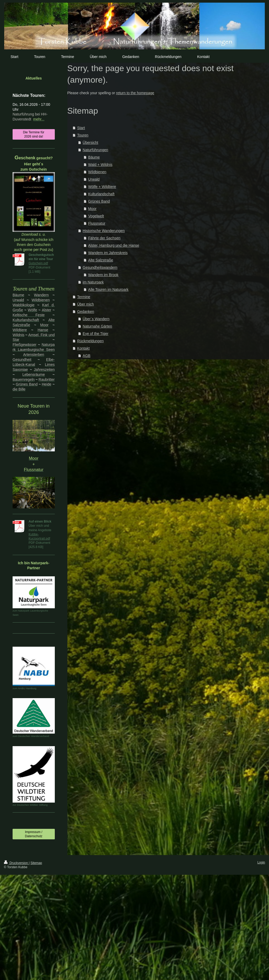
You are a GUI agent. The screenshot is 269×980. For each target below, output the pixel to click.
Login (261, 862)
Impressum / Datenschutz (34, 834)
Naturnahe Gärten (97, 326)
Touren (83, 135)
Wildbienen (97, 172)
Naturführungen (95, 150)
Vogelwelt (96, 216)
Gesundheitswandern (100, 267)
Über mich (85, 304)
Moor (92, 209)
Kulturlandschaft (101, 194)
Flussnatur (97, 223)
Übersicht (90, 143)
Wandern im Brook (103, 275)
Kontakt (83, 348)
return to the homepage (135, 93)
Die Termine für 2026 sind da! (34, 134)
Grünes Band (99, 201)
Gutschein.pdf (38, 263)
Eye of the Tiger (95, 334)
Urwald (94, 179)
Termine (84, 297)
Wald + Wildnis (100, 165)
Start (81, 128)
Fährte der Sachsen (104, 238)
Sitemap (36, 863)
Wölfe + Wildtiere (102, 187)
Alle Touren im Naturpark (108, 289)
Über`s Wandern (96, 319)
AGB (87, 356)
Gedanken (86, 312)
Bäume (94, 157)
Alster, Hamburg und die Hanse (114, 245)
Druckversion (16, 863)
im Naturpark (93, 282)
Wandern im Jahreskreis (108, 253)
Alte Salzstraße (101, 260)
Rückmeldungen (90, 341)
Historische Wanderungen (104, 231)
